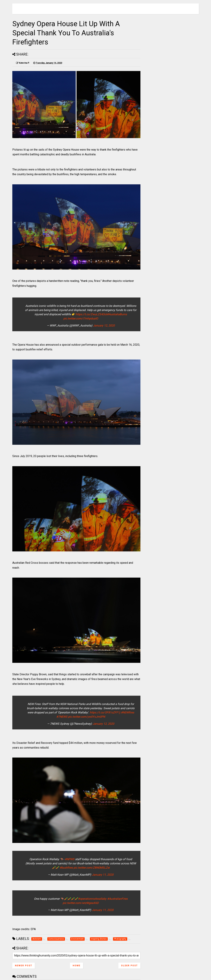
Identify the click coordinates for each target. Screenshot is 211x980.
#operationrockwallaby (92, 899)
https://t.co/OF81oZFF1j (105, 712)
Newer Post (24, 966)
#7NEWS (62, 717)
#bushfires (66, 868)
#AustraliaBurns (117, 314)
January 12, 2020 (104, 326)
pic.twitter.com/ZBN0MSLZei (92, 868)
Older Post (129, 966)
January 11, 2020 (103, 875)
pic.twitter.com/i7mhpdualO (81, 318)
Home (77, 966)
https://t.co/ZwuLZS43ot (91, 314)
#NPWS (70, 859)
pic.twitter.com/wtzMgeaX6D (81, 903)
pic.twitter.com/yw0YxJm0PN (87, 717)
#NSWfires (127, 712)
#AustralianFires (117, 899)
